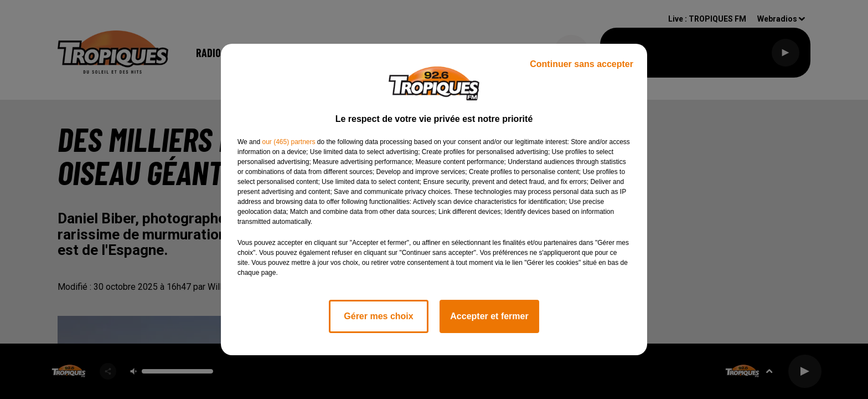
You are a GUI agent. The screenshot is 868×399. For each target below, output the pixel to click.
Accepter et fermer (489, 316)
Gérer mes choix (378, 316)
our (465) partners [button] (288, 142)
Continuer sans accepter (582, 64)
